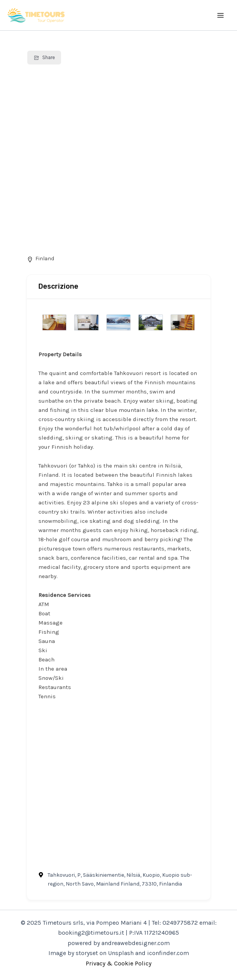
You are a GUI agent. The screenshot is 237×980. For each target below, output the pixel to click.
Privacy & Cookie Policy (118, 963)
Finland (45, 259)
